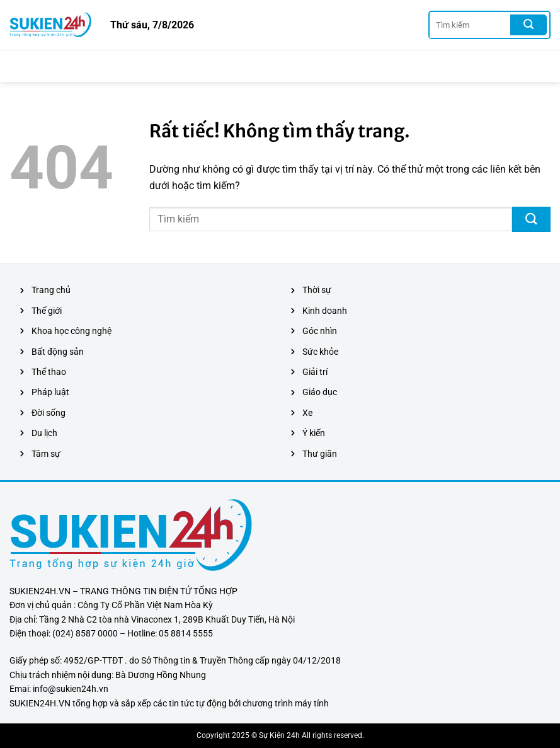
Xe (307, 413)
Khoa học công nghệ (71, 331)
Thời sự (317, 290)
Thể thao (49, 372)
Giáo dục (320, 392)
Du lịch (44, 433)
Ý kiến (314, 433)
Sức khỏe (320, 352)
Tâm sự (46, 454)
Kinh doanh (325, 311)
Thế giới (47, 311)
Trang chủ (51, 290)
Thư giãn (320, 454)
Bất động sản (58, 352)
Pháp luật (50, 392)
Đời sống (49, 413)
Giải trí (315, 372)
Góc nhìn (320, 331)
